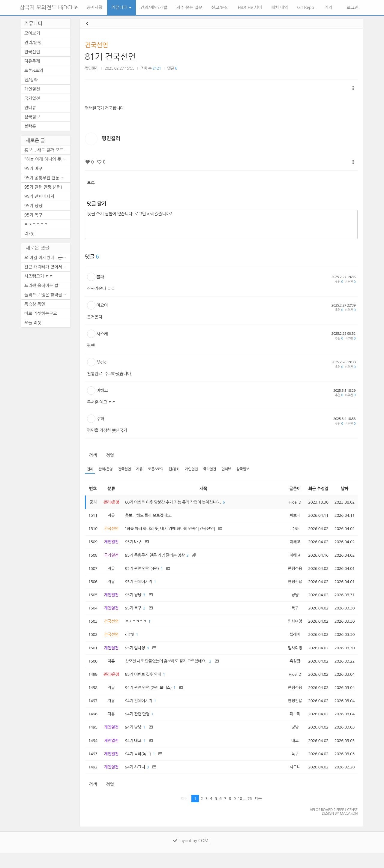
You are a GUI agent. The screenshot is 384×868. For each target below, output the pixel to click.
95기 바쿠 (33, 169)
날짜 (344, 489)
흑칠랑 (291, 670)
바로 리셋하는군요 (41, 313)
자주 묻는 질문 (189, 7)
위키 (328, 7)
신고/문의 (220, 7)
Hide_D (291, 503)
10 (240, 814)
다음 (258, 814)
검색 (93, 455)
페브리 (291, 726)
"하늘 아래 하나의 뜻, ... (46, 159)
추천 (339, 282)
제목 (202, 489)
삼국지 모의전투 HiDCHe (49, 7)
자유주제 (32, 61)
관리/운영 (107, 470)
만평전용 (291, 573)
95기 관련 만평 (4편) (43, 187)
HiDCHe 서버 (250, 7)
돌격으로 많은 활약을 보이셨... (47, 295)
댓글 (172, 68)
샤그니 (291, 782)
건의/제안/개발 (154, 7)
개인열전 (197, 470)
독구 (291, 615)
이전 (184, 814)
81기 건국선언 (110, 57)
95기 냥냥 (33, 206)
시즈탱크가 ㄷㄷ (39, 276)
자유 (143, 470)
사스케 (102, 334)
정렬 (110, 455)
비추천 (350, 282)
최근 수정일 (316, 489)
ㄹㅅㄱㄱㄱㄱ (36, 224)
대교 (291, 754)
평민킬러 (92, 68)
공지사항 (95, 7)
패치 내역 (280, 7)
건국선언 (96, 45)
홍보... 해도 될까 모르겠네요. (47, 150)
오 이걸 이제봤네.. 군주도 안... (47, 258)
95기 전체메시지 (39, 196)
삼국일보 (252, 470)
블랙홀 (30, 126)
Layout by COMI (191, 856)
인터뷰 (234, 470)
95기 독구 (33, 215)
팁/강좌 (179, 470)
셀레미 (291, 642)
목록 (91, 183)
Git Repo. (306, 7)
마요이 (102, 305)
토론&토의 (160, 470)
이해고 (102, 391)
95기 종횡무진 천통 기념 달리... (47, 178)
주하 (100, 419)
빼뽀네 (291, 517)
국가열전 (216, 470)
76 (250, 814)
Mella (102, 362)
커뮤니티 (122, 7)
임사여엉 (291, 629)
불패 (100, 277)
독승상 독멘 (35, 304)
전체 (90, 470)
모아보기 (32, 33)
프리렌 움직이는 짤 (41, 286)
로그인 (352, 7)
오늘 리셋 (33, 323)
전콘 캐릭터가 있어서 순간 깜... (47, 267)
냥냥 (291, 601)
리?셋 (29, 234)
